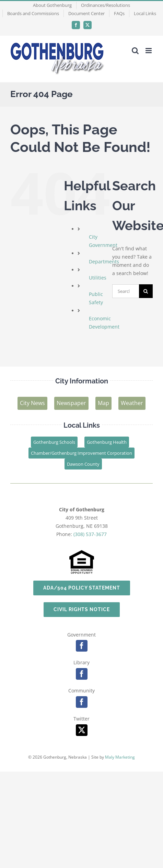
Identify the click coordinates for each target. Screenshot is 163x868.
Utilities (98, 278)
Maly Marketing (120, 757)
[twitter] (82, 730)
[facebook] (82, 646)
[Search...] (126, 291)
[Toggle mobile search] (135, 51)
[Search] (146, 291)
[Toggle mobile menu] (149, 51)
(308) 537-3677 (90, 534)
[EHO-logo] (82, 552)
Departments (104, 261)
